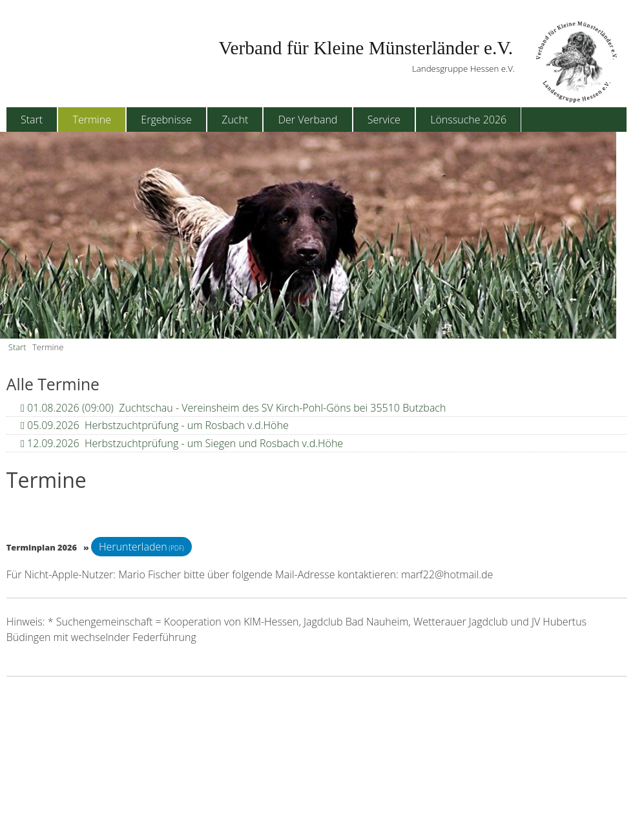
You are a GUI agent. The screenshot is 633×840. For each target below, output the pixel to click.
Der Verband (308, 120)
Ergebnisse (166, 120)
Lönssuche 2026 (468, 120)
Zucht (235, 120)
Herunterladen (133, 547)
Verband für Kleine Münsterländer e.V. (366, 48)
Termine (92, 120)
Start (32, 120)
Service (384, 120)
